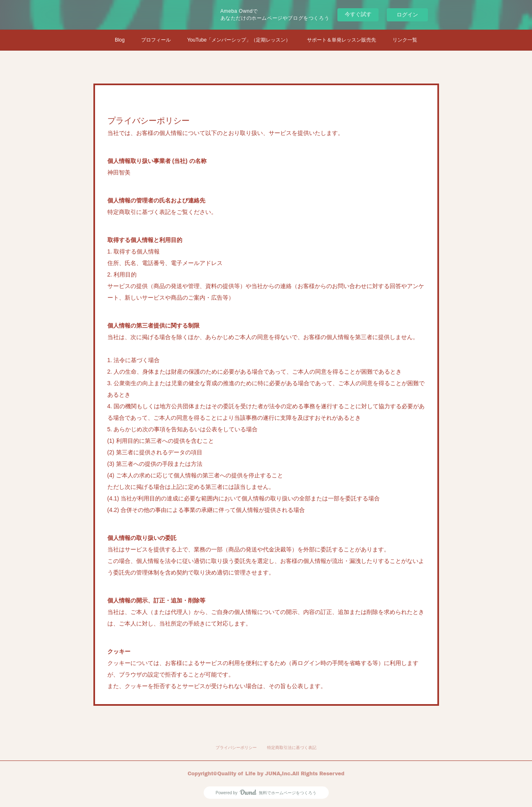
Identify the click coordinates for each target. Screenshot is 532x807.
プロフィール (156, 40)
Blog (120, 40)
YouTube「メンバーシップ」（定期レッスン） (239, 40)
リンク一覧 (405, 40)
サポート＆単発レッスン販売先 (342, 40)
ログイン (407, 15)
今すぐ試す (358, 14)
